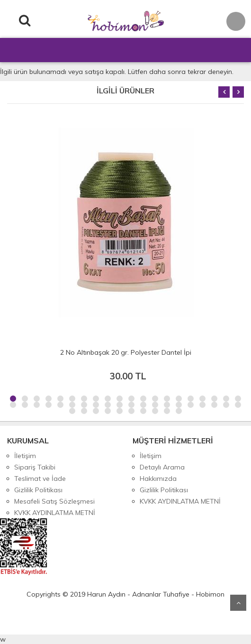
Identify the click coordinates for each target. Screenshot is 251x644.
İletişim (25, 456)
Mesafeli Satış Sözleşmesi (54, 501)
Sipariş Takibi (35, 467)
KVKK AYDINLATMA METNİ (55, 513)
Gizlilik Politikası (38, 490)
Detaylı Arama (162, 467)
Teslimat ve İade (40, 478)
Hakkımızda (158, 478)
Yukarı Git (238, 603)
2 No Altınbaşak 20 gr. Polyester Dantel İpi (126, 352)
